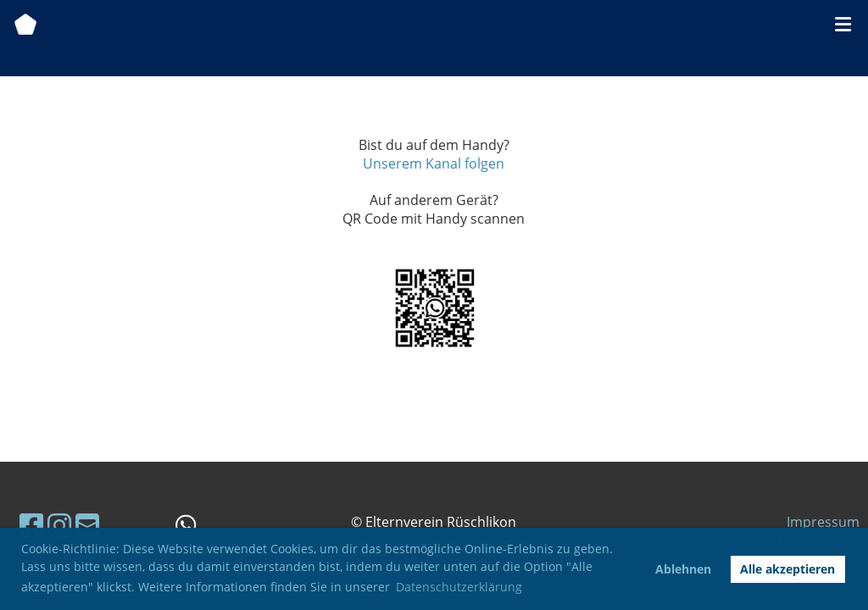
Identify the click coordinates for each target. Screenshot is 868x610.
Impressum (823, 522)
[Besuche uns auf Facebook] (31, 525)
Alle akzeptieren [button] (787, 569)
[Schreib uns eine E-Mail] (87, 525)
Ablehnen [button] (683, 569)
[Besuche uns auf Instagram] (59, 525)
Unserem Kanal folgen (434, 164)
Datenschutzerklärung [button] (459, 587)
